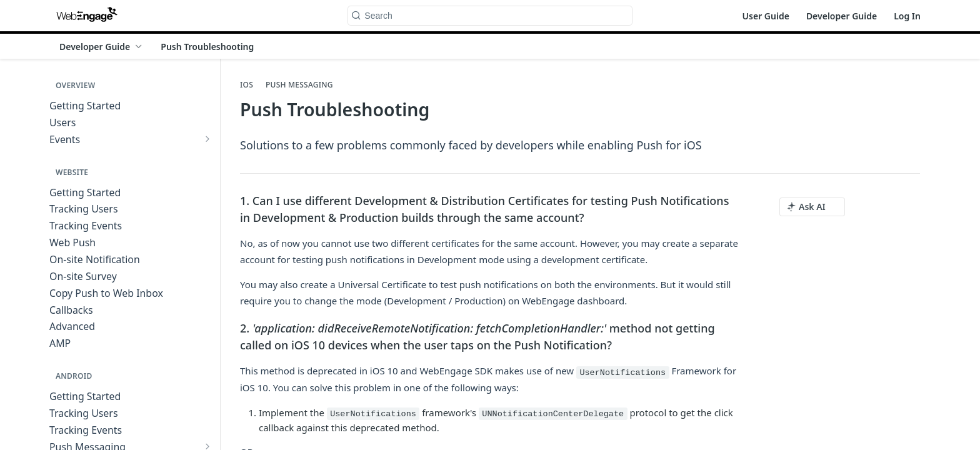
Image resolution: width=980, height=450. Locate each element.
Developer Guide (842, 16)
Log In (907, 16)
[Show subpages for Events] (207, 139)
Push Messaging (299, 85)
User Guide (766, 16)
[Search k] (490, 16)
